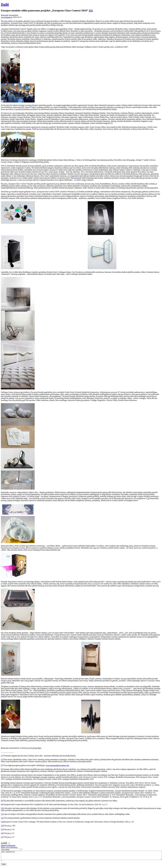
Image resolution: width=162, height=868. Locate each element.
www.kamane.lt (7, 17)
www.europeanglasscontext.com (57, 765)
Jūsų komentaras (81, 856)
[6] (11, 121)
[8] (14, 170)
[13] (148, 498)
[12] (156, 194)
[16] (143, 689)
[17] (49, 697)
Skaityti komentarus (8, 845)
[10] (80, 178)
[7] (112, 123)
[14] (59, 550)
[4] (105, 105)
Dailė (5, 4)
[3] (124, 39)
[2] (2, 35)
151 (91, 10)
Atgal (3, 843)
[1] (35, 23)
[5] (23, 107)
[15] (12, 683)
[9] (77, 176)
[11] (28, 186)
